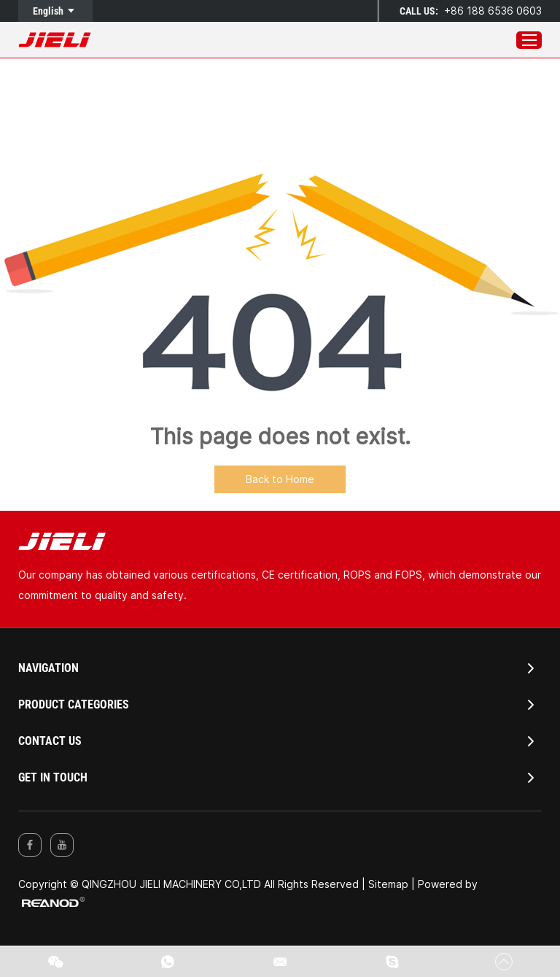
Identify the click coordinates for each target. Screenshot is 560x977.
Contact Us (50, 741)
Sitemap (388, 884)
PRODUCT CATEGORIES (74, 704)
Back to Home (280, 479)
